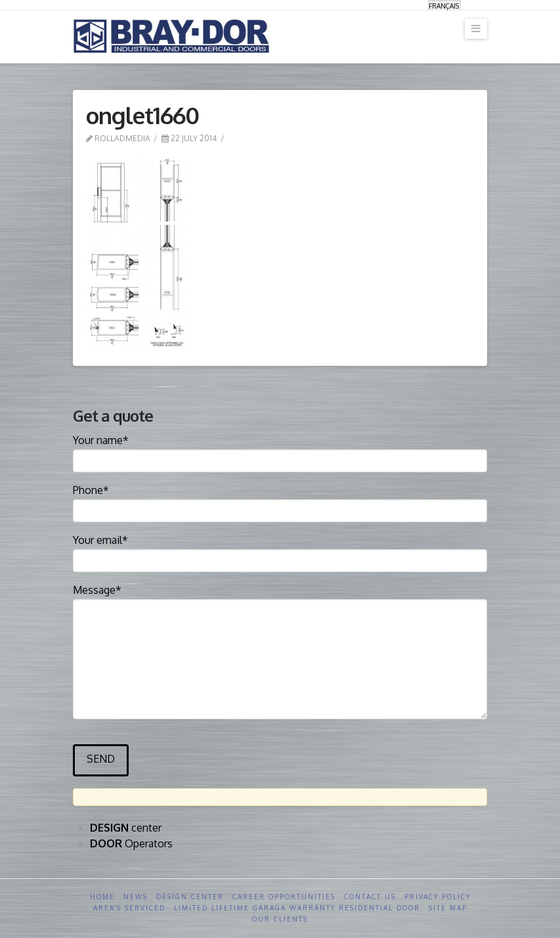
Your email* (280, 551)
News (136, 897)
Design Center (190, 897)
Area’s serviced (129, 908)
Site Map (448, 908)
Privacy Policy (438, 897)
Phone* (280, 501)
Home (102, 897)
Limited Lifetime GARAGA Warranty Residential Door (297, 908)
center (126, 828)
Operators (131, 843)
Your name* (280, 451)
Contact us (370, 897)
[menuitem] (444, 6)
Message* (280, 599)
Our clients (280, 919)
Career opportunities (284, 897)
